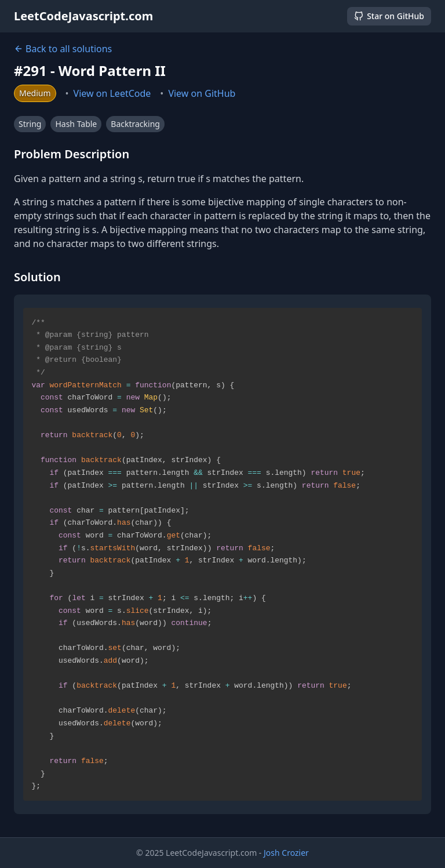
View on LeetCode (112, 93)
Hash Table (76, 124)
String (30, 124)
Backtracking (135, 124)
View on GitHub (202, 93)
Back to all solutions (63, 49)
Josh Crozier (286, 853)
